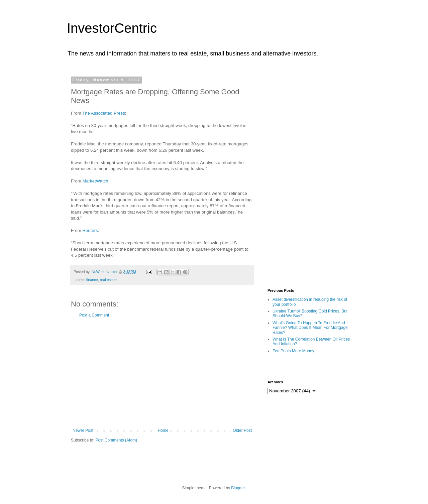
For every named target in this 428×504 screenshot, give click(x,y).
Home (163, 430)
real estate (108, 280)
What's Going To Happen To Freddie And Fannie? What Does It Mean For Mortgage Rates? (310, 328)
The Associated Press (104, 113)
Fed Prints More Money (293, 351)
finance (92, 280)
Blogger (238, 488)
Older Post (242, 430)
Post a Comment (94, 315)
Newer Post (83, 430)
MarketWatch (95, 181)
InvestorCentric (112, 28)
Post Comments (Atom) (116, 440)
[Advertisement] (162, 373)
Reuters (90, 230)
